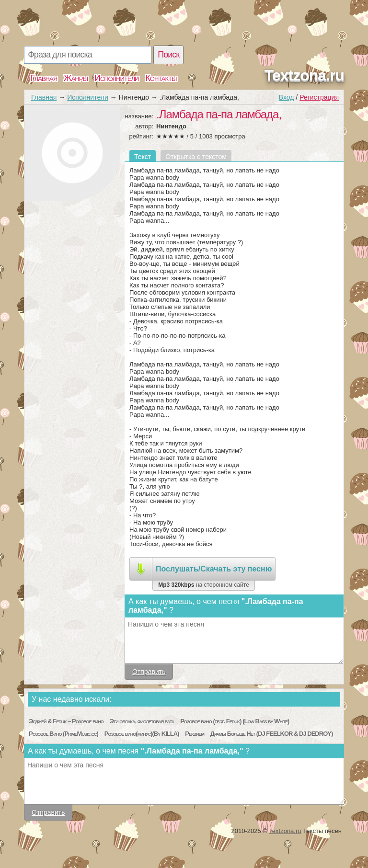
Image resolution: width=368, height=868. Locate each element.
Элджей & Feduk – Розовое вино (66, 721)
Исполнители (116, 78)
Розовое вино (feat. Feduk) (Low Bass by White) (235, 721)
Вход (287, 97)
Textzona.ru (304, 75)
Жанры (76, 78)
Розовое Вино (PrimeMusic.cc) (63, 734)
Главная (44, 78)
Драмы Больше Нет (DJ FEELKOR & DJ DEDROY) (271, 734)
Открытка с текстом (196, 157)
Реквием (195, 734)
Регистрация (319, 97)
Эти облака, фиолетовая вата (142, 721)
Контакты (161, 78)
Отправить (149, 672)
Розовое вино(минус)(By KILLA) (142, 734)
